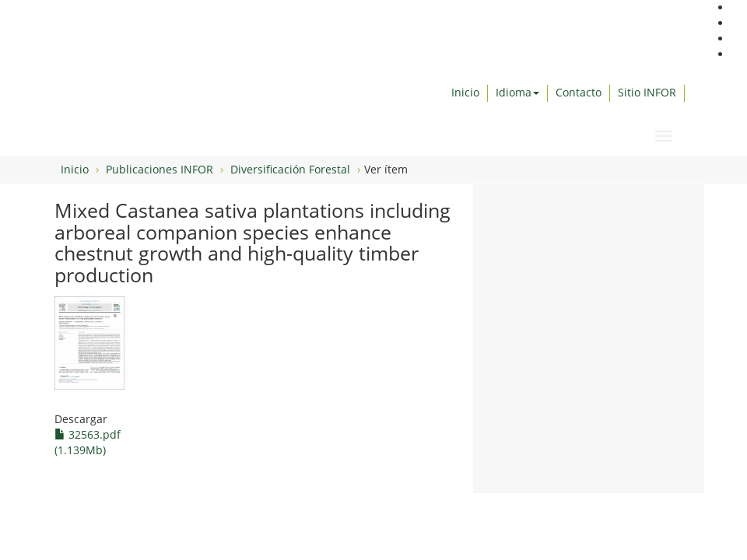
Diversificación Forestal (290, 169)
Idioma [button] (517, 92)
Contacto (579, 92)
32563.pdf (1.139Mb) (88, 442)
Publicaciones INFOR (160, 169)
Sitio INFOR (647, 92)
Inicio (465, 92)
